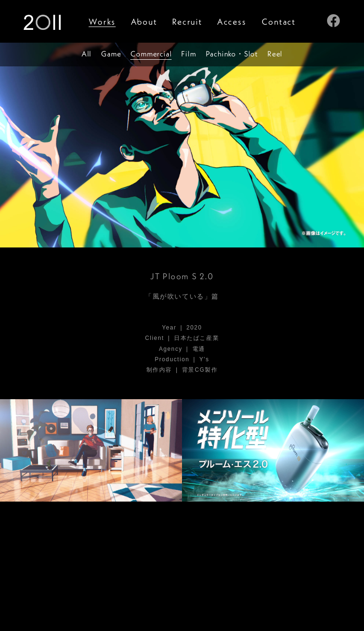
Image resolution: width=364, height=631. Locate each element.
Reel (275, 54)
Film (188, 54)
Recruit (187, 22)
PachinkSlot (232, 54)
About (144, 22)
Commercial (151, 54)
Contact (279, 22)
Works (102, 22)
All (86, 54)
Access (232, 22)
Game (111, 54)
